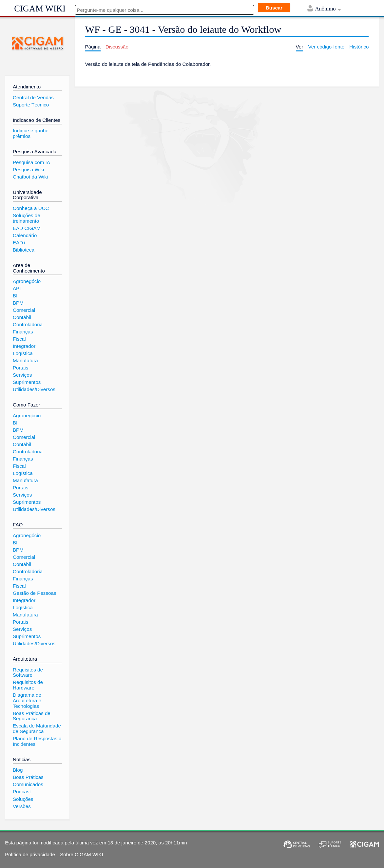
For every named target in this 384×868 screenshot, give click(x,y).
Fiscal (19, 339)
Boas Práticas (28, 777)
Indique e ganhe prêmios (31, 133)
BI (15, 296)
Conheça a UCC (31, 208)
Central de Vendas (33, 97)
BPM (18, 303)
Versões (22, 806)
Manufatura (25, 360)
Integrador (24, 346)
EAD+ (19, 243)
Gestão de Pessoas (35, 593)
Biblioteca (24, 250)
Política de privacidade (30, 854)
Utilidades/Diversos (34, 389)
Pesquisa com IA (31, 162)
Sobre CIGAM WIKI (82, 854)
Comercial (24, 310)
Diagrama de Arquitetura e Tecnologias (27, 700)
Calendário (25, 235)
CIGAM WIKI (40, 9)
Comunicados (28, 784)
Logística (23, 353)
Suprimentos (27, 382)
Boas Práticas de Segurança (32, 716)
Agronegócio (27, 281)
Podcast (22, 792)
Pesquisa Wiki (28, 170)
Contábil (22, 317)
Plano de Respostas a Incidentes (37, 741)
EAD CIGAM (27, 228)
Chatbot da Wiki (30, 177)
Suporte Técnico (31, 105)
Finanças (23, 332)
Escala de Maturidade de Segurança (37, 728)
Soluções (23, 799)
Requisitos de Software (28, 672)
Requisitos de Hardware (28, 685)
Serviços (22, 375)
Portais (20, 368)
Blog (18, 770)
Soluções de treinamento (27, 218)
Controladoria (28, 324)
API (17, 288)
